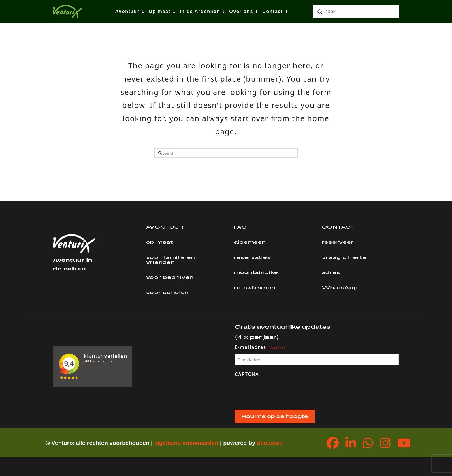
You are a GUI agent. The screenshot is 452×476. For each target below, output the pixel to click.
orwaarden (204, 443)
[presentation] (278, 392)
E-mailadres (260, 347)
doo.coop (270, 443)
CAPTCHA (247, 374)
